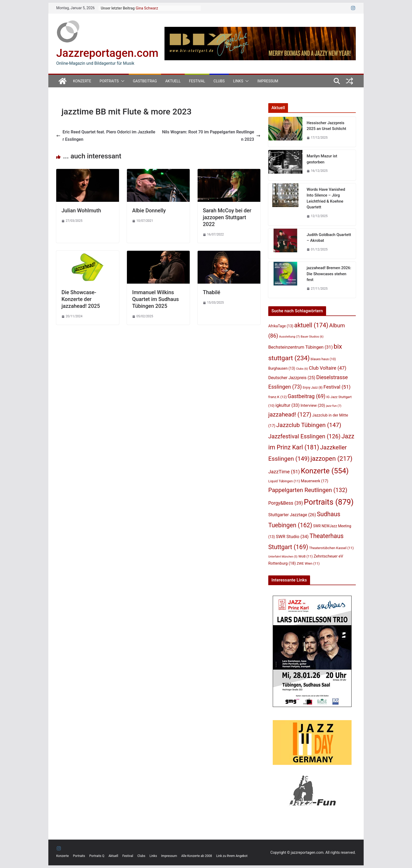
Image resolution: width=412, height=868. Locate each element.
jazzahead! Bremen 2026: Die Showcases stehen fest (329, 274)
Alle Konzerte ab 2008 (197, 856)
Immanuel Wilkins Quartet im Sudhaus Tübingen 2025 (156, 299)
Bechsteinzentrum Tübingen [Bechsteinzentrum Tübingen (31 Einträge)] (300, 347)
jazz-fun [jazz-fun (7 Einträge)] (334, 406)
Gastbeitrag (145, 81)
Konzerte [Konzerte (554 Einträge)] (325, 471)
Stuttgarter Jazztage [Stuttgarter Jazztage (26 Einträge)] (292, 515)
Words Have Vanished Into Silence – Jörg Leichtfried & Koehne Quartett (326, 198)
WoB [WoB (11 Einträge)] (306, 556)
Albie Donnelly (149, 210)
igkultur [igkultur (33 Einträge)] (287, 405)
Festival (197, 81)
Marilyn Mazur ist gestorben (322, 159)
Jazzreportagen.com (107, 53)
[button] (122, 81)
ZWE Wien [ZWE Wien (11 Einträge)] (308, 563)
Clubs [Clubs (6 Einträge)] (302, 369)
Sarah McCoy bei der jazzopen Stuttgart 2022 (227, 217)
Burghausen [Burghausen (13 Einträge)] (282, 368)
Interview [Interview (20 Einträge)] (313, 405)
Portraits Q (97, 856)
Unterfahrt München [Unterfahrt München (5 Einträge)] (283, 557)
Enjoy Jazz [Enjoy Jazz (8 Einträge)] (313, 388)
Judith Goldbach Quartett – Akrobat (329, 238)
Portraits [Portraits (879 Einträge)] (329, 502)
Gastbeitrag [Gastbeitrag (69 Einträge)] (307, 396)
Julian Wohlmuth (81, 210)
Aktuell (173, 81)
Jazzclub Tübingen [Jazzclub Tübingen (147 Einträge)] (309, 425)
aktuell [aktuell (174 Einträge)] (311, 325)
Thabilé (212, 292)
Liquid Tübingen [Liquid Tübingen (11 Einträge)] (284, 481)
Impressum (268, 81)
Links (238, 81)
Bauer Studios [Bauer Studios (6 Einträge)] (312, 337)
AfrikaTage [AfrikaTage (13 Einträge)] (281, 326)
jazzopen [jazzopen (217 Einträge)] (331, 459)
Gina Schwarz (147, 8)
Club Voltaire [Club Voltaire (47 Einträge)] (328, 368)
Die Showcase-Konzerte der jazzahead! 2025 (81, 299)
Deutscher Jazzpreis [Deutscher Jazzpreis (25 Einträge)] (292, 378)
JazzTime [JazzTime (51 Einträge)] (284, 472)
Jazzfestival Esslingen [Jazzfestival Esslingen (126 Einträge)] (304, 436)
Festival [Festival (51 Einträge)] (337, 387)
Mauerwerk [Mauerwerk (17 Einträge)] (315, 481)
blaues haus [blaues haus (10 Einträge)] (323, 359)
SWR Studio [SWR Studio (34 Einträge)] (292, 536)
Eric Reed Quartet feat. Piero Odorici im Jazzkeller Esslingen (106, 136)
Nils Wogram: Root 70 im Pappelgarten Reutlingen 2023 (211, 136)
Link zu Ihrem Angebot (232, 856)
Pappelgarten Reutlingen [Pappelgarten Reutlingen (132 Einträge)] (308, 490)
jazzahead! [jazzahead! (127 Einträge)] (290, 414)
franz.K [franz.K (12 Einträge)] (277, 397)
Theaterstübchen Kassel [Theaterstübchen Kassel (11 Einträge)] (331, 548)
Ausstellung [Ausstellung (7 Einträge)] (289, 337)
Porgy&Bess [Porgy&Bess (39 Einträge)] (286, 503)
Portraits (109, 81)
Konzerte (82, 81)
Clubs (219, 81)
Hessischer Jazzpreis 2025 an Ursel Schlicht (326, 126)
